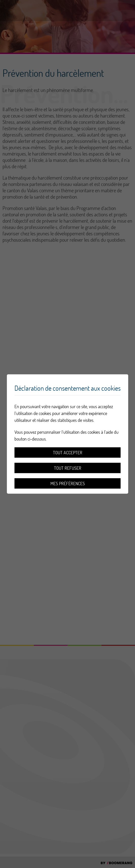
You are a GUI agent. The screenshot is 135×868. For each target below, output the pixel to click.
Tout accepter (68, 453)
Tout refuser (68, 468)
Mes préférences (68, 484)
